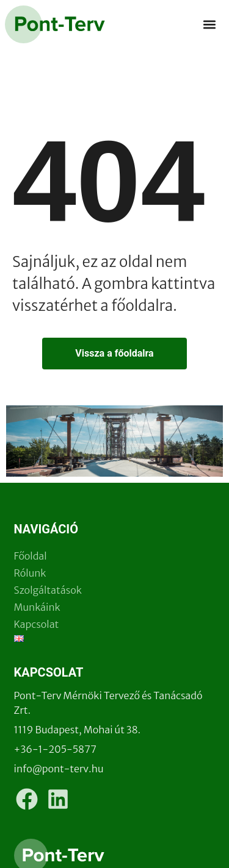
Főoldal (31, 556)
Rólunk (30, 573)
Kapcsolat (37, 624)
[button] (210, 25)
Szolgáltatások (48, 590)
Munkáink (37, 607)
